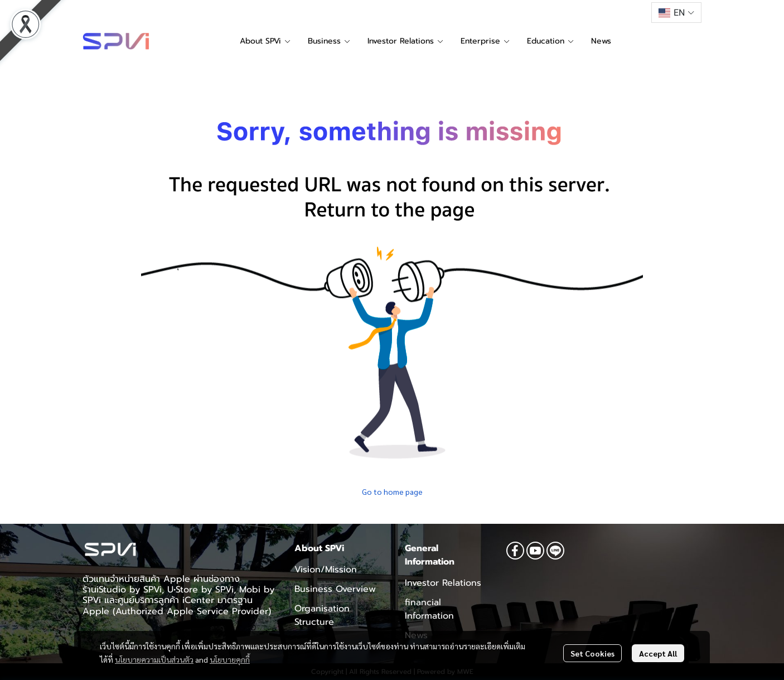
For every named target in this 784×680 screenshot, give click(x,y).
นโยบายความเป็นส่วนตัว (154, 659)
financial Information (429, 609)
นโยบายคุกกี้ (230, 659)
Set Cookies (592, 653)
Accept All (658, 653)
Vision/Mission (326, 570)
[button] (676, 13)
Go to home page (392, 491)
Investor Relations (443, 583)
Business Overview (335, 589)
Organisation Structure (322, 615)
